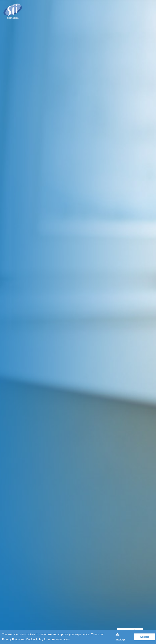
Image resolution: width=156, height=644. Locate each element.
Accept (144, 637)
